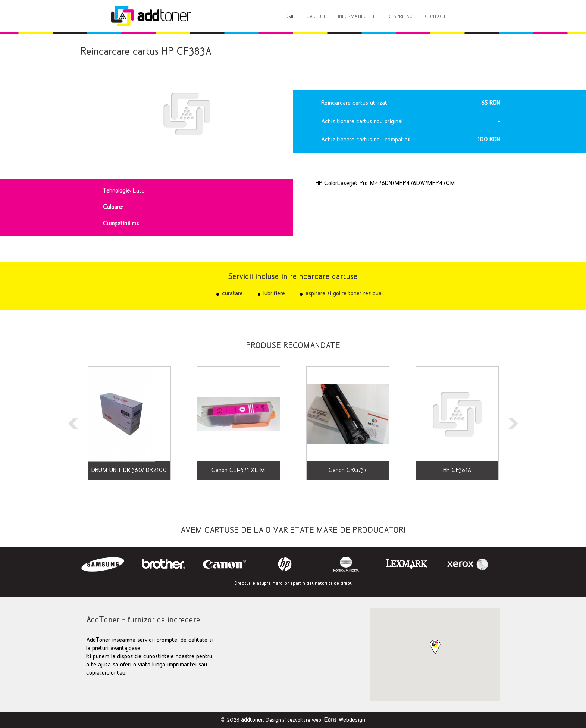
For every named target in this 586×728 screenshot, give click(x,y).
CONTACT (435, 17)
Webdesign (345, 720)
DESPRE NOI (400, 17)
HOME (289, 17)
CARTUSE (316, 17)
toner (252, 720)
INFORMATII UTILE (357, 17)
